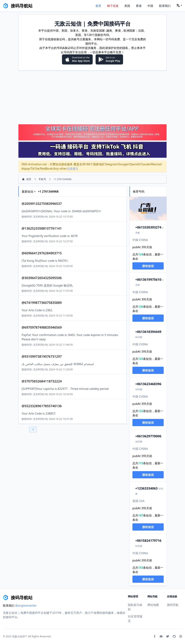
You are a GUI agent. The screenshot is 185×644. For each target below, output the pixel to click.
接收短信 (148, 266)
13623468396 (148, 384)
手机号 (42, 179)
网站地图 (153, 605)
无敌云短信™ (19, 636)
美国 (127, 6)
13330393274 (148, 227)
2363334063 (147, 488)
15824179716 (148, 540)
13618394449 (148, 332)
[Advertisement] (92, 97)
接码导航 (173, 605)
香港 (139, 6)
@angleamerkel (26, 606)
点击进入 (73, 169)
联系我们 (165, 6)
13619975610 (148, 279)
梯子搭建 (113, 6)
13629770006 (148, 436)
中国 (150, 6)
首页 (98, 6)
